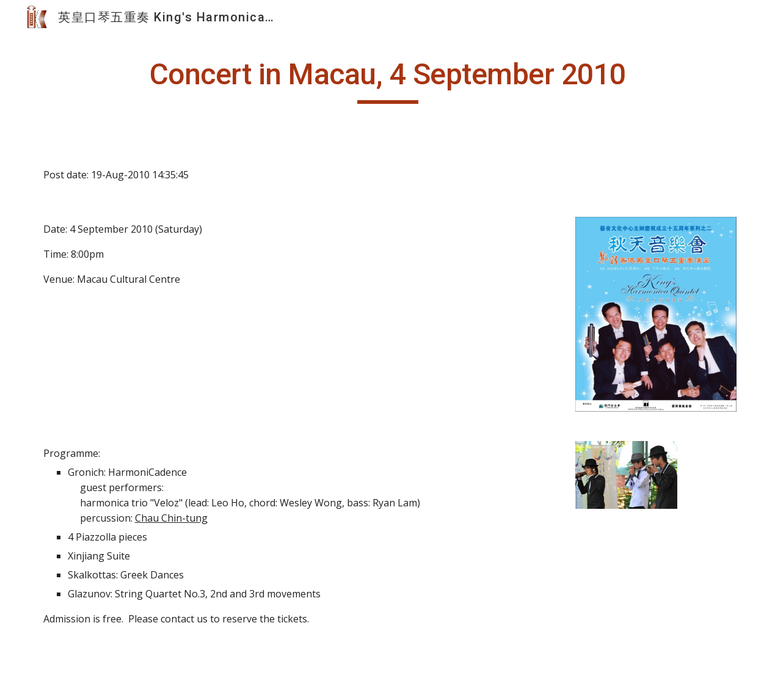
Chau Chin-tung (171, 518)
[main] (388, 80)
